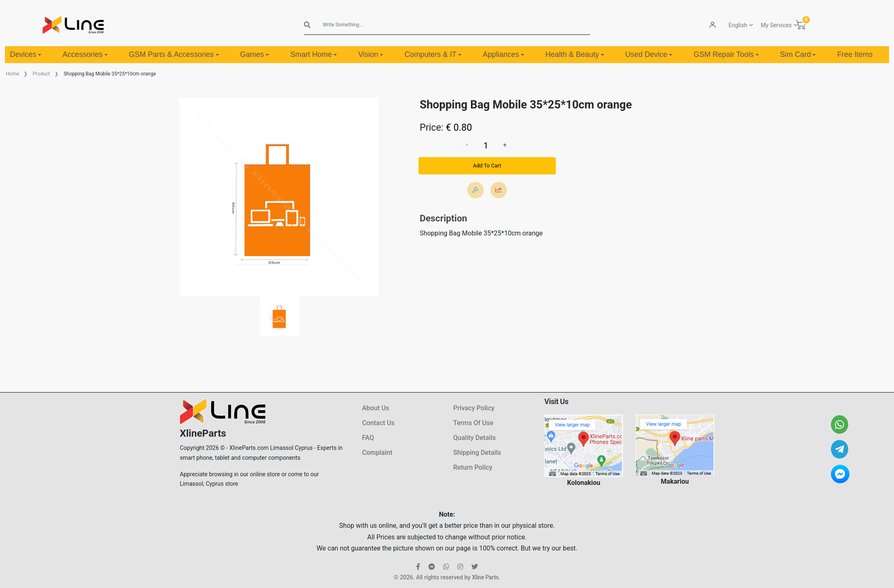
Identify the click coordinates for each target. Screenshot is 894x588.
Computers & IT (433, 54)
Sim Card (798, 54)
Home (12, 74)
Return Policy (473, 467)
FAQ (368, 438)
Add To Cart (487, 166)
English (738, 25)
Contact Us (378, 423)
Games (254, 54)
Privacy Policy (474, 408)
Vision (371, 54)
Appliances (503, 54)
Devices (26, 54)
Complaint (377, 453)
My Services (776, 25)
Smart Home (314, 54)
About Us (376, 408)
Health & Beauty (575, 54)
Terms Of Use (473, 423)
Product (41, 74)
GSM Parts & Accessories (174, 54)
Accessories (85, 54)
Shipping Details (477, 453)
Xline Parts (485, 577)
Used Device (649, 54)
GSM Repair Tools (726, 54)
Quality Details (474, 438)
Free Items (855, 54)
